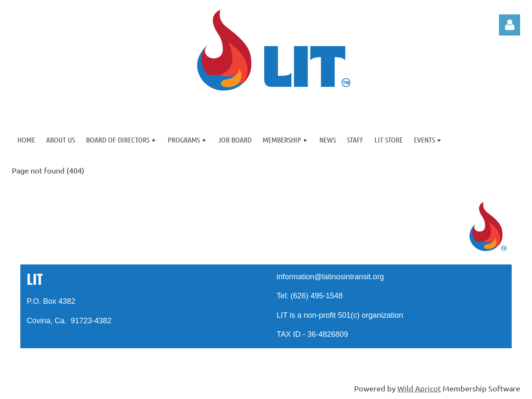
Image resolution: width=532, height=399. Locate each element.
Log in (510, 25)
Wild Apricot (419, 388)
